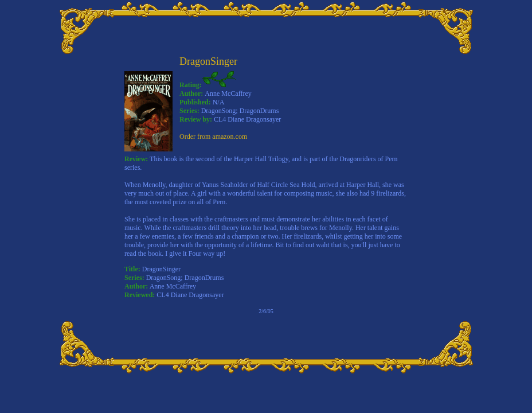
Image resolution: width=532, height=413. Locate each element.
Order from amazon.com (213, 137)
